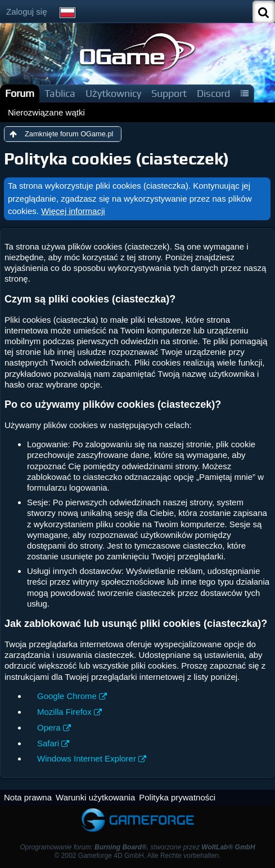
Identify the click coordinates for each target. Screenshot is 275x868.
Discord (213, 93)
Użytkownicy (113, 93)
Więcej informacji (73, 211)
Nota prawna (28, 797)
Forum (20, 93)
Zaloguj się (27, 12)
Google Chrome (67, 696)
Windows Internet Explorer (87, 758)
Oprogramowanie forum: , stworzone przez (137, 847)
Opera (49, 727)
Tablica (60, 93)
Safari (48, 743)
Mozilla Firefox (64, 712)
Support (169, 93)
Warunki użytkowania (95, 797)
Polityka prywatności (177, 797)
